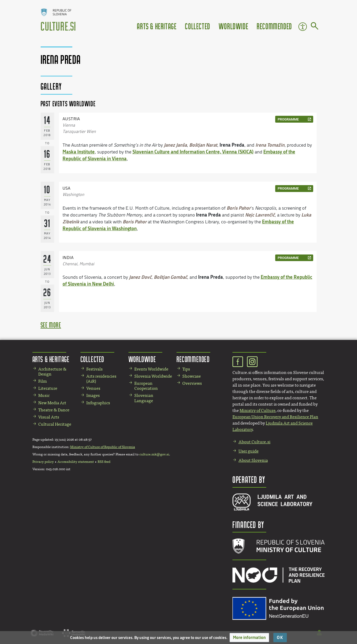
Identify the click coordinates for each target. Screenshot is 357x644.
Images (93, 395)
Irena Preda (232, 145)
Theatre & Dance (54, 410)
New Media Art (52, 403)
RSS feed (104, 462)
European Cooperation (146, 386)
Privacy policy (43, 462)
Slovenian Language (144, 398)
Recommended (274, 26)
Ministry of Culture (258, 410)
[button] (249, 638)
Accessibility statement (76, 462)
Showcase (192, 376)
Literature (48, 388)
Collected (197, 26)
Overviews (192, 383)
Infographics (98, 403)
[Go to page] (315, 27)
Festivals (94, 369)
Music (44, 395)
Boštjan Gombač (170, 277)
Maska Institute (79, 152)
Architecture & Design (52, 372)
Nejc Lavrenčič (260, 215)
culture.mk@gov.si (154, 454)
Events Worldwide (151, 369)
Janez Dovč (140, 277)
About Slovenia (253, 460)
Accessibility (303, 27)
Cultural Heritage (55, 424)
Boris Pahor (239, 208)
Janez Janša (175, 145)
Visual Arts (49, 417)
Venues (93, 388)
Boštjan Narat (203, 145)
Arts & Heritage (157, 26)
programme (288, 119)
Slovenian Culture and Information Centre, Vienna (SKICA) (193, 152)
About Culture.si (254, 442)
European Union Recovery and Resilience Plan (275, 417)
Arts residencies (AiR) (101, 379)
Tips (186, 369)
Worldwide (234, 26)
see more (51, 325)
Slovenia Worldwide (153, 376)
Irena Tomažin (270, 145)
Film (42, 381)
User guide (249, 451)
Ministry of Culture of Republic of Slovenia (103, 447)
